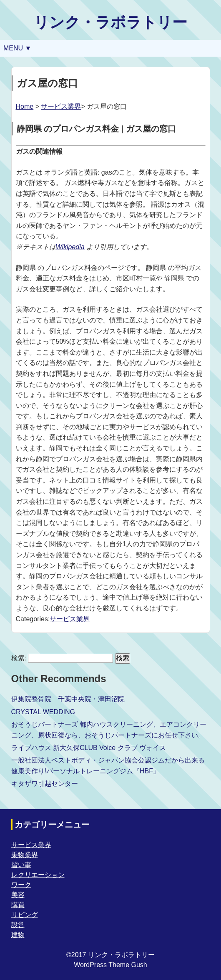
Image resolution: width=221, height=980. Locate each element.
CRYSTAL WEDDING (43, 712)
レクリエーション (38, 875)
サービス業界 (61, 106)
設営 (18, 925)
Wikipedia (70, 247)
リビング (25, 915)
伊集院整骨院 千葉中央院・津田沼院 (68, 699)
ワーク (21, 885)
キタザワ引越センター (45, 784)
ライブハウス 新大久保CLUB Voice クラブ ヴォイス (89, 748)
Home (25, 106)
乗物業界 (25, 855)
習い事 (21, 865)
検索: (19, 658)
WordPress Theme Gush (110, 965)
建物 (18, 935)
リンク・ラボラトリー (110, 22)
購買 (18, 905)
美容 (18, 895)
